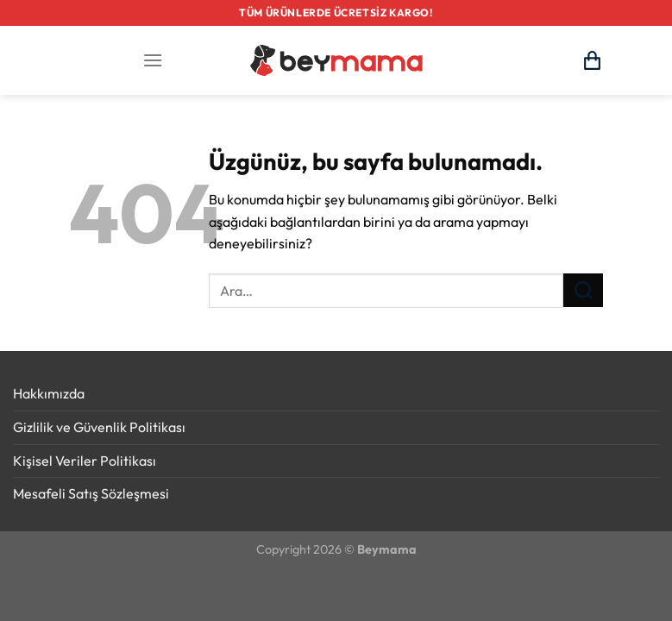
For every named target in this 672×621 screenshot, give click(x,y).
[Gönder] (583, 290)
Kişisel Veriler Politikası (85, 461)
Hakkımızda (49, 393)
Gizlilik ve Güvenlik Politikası (99, 427)
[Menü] (153, 60)
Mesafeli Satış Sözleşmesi (91, 493)
